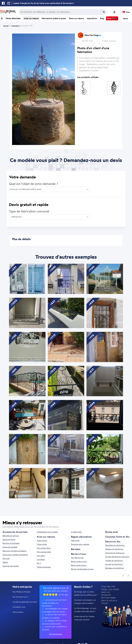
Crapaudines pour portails (47, 532)
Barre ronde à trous (79, 561)
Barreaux (76, 549)
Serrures (6, 558)
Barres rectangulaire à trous (82, 569)
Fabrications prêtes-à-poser (54, 18)
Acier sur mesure (31, 18)
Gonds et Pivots (9, 539)
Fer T (39, 563)
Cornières (41, 559)
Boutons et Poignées (11, 543)
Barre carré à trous (79, 565)
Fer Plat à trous (77, 558)
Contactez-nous (19, 607)
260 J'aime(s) (109, 41)
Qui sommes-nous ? (20, 597)
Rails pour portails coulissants (14, 551)
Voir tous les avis (56, 634)
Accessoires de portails (15, 532)
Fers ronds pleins (44, 548)
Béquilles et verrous (11, 536)
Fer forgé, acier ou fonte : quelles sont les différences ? (86, 593)
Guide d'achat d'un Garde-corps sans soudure (84, 618)
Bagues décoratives (81, 537)
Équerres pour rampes (80, 544)
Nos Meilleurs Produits (21, 592)
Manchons (75, 540)
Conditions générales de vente (25, 602)
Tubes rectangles (44, 567)
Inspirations (92, 18)
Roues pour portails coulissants (15, 555)
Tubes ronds (42, 544)
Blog (102, 18)
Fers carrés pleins (44, 552)
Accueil (6, 26)
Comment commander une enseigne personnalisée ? (85, 602)
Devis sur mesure (76, 18)
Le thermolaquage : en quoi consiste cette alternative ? (85, 610)
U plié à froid (76, 532)
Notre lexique (18, 612)
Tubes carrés (42, 540)
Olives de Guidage (10, 547)
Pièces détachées (13, 18)
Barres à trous (78, 554)
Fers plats (41, 556)
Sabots (5, 562)
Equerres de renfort (11, 566)
